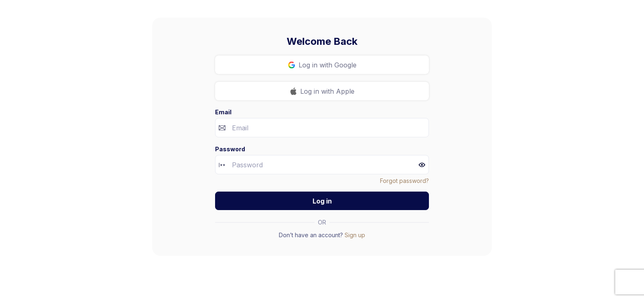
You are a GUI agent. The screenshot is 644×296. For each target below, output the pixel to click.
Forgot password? (404, 181)
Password (230, 149)
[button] (422, 165)
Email (223, 112)
